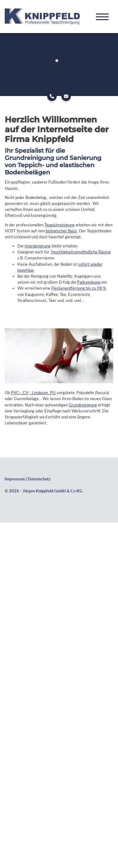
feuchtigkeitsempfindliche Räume (81, 252)
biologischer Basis (61, 231)
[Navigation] (102, 17)
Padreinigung (89, 282)
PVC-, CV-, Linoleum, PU (33, 393)
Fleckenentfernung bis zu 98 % (79, 288)
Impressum (15, 479)
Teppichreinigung (59, 225)
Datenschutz (39, 479)
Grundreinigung (83, 405)
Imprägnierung (38, 246)
